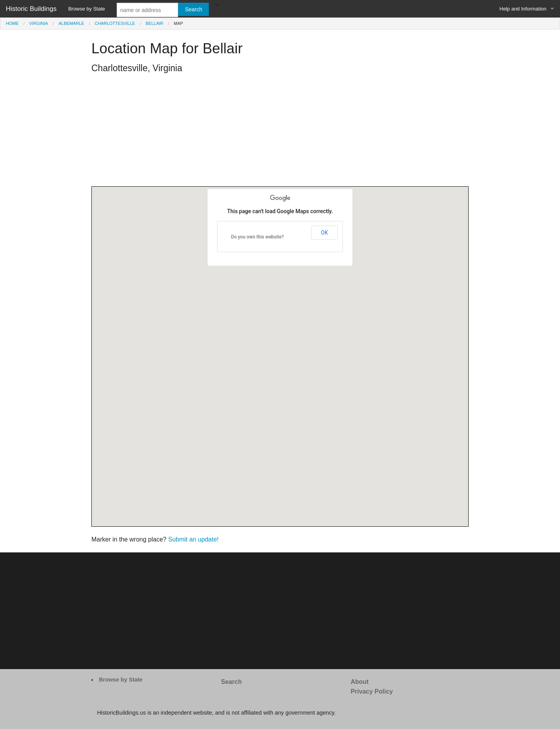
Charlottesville (115, 23)
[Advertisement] (280, 132)
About (360, 682)
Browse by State (87, 9)
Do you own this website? (257, 237)
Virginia (38, 23)
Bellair (155, 23)
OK (324, 233)
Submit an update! (193, 539)
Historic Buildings (31, 9)
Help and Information (523, 9)
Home (12, 23)
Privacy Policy (372, 691)
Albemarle (71, 23)
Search (231, 682)
